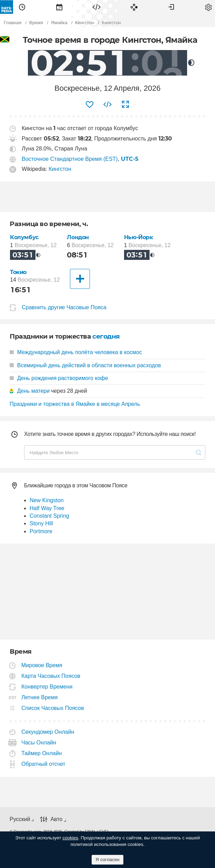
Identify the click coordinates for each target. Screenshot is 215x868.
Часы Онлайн (39, 743)
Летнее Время (40, 697)
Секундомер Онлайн (48, 732)
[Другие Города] (80, 279)
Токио (18, 272)
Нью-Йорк (139, 237)
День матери (33, 391)
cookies (70, 838)
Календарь (59, 7)
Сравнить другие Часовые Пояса (64, 307)
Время (22, 7)
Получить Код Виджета (107, 105)
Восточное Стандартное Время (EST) (70, 159)
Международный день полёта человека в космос (76, 352)
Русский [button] (20, 819)
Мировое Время (42, 665)
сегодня (106, 336)
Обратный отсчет (44, 764)
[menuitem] (22, 7)
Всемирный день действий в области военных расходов (85, 365)
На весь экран (125, 105)
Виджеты (96, 7)
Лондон (78, 237)
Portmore (41, 531)
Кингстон (60, 169)
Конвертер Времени (47, 687)
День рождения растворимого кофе (59, 378)
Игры (134, 7)
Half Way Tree (47, 508)
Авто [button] (56, 820)
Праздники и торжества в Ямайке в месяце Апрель (75, 404)
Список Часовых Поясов (53, 708)
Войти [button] (171, 7)
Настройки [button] (208, 7)
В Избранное (90, 105)
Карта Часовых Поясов (51, 676)
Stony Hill (41, 523)
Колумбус (24, 237)
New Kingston (47, 500)
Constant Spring (49, 516)
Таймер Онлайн (42, 753)
